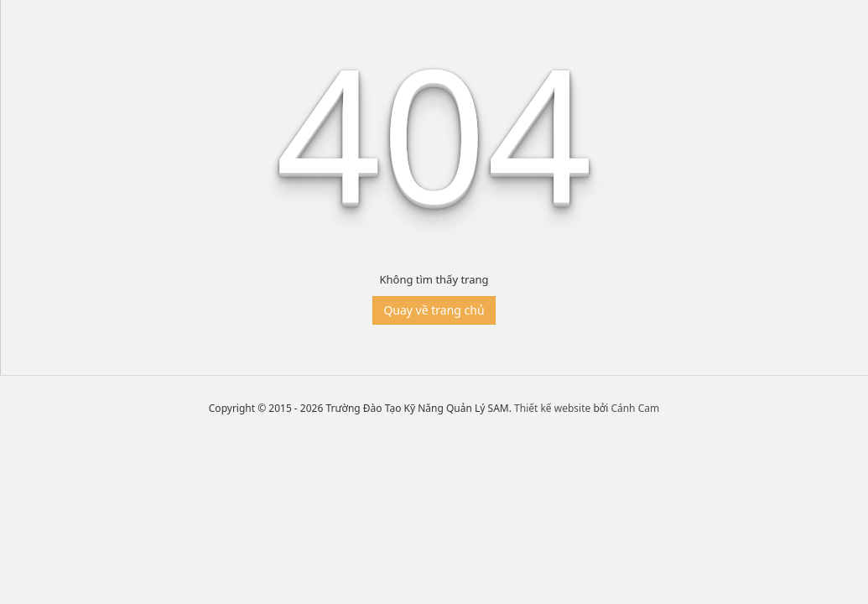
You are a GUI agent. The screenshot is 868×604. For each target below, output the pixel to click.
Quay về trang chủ (434, 310)
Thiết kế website (552, 408)
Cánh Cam (635, 408)
